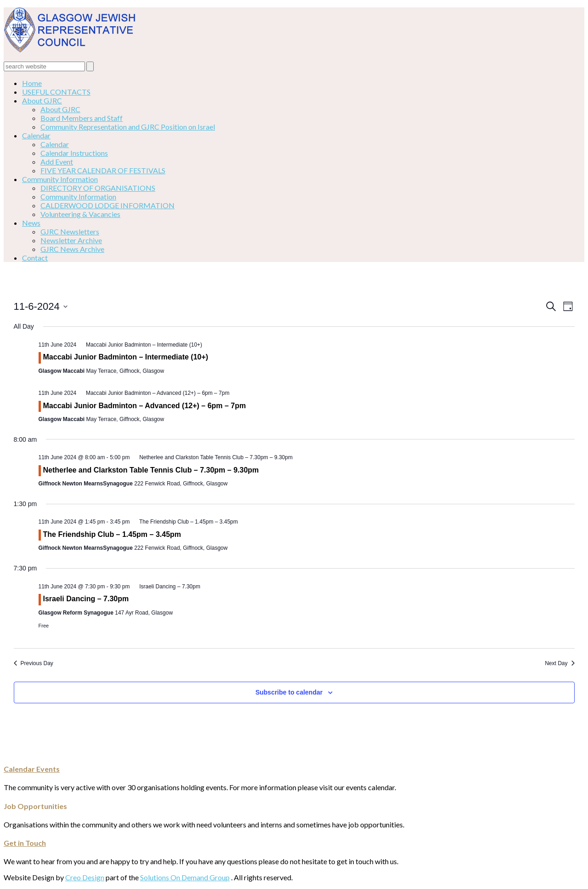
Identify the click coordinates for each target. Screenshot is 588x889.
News (31, 223)
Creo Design (85, 877)
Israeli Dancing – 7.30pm (86, 599)
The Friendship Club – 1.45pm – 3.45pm (112, 534)
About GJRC (42, 100)
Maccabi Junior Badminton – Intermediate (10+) (126, 357)
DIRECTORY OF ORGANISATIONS (98, 188)
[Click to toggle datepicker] (41, 306)
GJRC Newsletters (70, 231)
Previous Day (34, 663)
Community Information (60, 179)
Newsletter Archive (71, 240)
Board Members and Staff (82, 118)
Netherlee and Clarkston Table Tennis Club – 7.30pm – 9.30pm (151, 470)
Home (32, 83)
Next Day (560, 663)
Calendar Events (32, 769)
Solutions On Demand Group (185, 877)
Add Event (57, 162)
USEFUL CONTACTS (56, 92)
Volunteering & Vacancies (80, 214)
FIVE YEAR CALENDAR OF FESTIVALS (103, 170)
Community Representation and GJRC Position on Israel (128, 127)
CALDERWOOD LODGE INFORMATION (107, 205)
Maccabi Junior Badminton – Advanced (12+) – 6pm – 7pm (145, 406)
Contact (35, 258)
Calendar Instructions (74, 153)
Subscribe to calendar (289, 692)
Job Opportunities (35, 806)
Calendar (36, 135)
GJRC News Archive (72, 249)
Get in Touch (25, 843)
